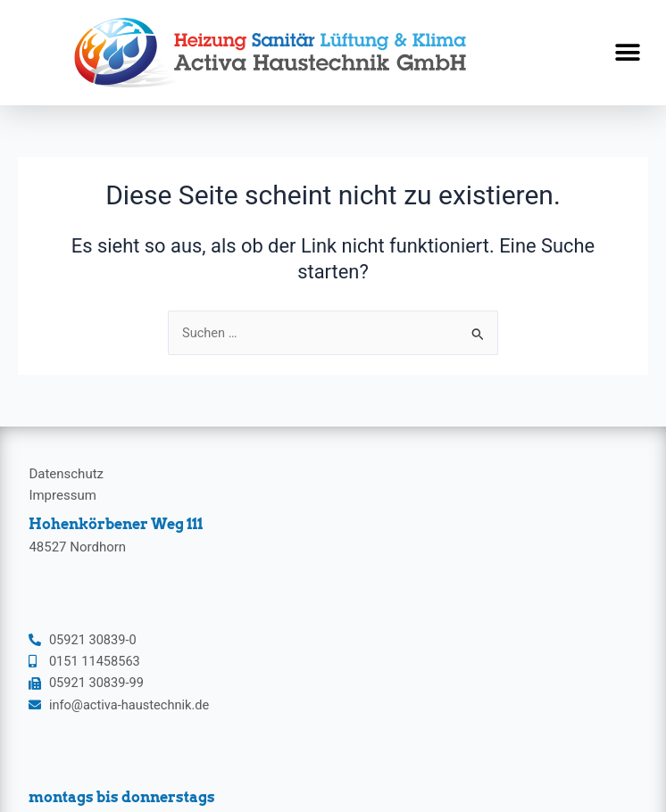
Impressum (62, 495)
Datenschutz (66, 474)
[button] (628, 53)
